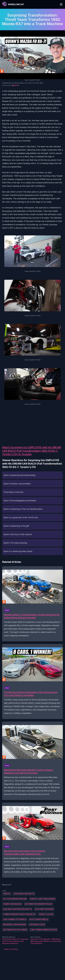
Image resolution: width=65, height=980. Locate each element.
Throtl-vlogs (46, 914)
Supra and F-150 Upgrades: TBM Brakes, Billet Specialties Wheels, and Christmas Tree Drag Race (46, 941)
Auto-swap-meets (39, 919)
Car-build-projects (24, 894)
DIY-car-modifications (15, 899)
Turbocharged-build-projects (19, 914)
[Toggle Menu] (61, 4)
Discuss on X (7, 885)
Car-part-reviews (44, 909)
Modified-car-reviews (15, 924)
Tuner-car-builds (12, 904)
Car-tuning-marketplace (44, 930)
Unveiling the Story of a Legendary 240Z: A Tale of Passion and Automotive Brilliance (15, 941)
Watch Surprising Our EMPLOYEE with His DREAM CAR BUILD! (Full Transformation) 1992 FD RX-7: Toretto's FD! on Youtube (32, 451)
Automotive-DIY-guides (15, 930)
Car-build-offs (37, 924)
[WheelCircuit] (13, 4)
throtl (7, 894)
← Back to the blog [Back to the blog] (10, 949)
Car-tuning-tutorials (15, 919)
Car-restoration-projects (17, 909)
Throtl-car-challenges (42, 899)
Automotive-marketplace (38, 904)
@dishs (15, 85)
